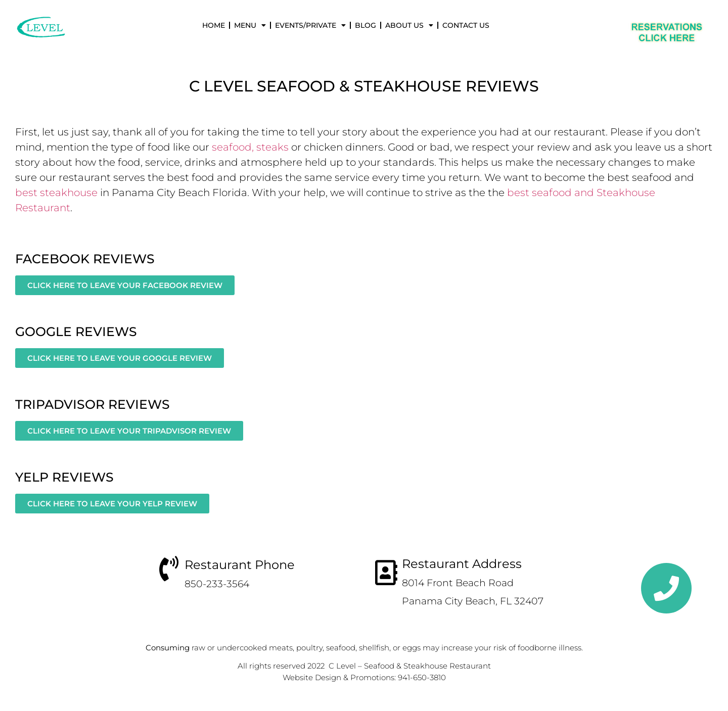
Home (214, 25)
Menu (250, 25)
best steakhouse (56, 193)
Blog (366, 25)
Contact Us (466, 25)
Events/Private (310, 25)
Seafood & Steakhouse (359, 86)
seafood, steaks (250, 147)
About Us (409, 25)
